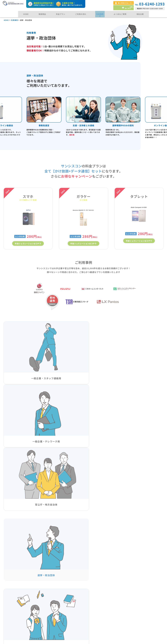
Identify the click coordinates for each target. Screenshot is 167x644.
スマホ (10, 596)
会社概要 (92, 617)
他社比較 (92, 592)
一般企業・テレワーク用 (59, 596)
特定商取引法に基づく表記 (142, 592)
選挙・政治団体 (55, 604)
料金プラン (11, 621)
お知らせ (92, 609)
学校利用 (52, 608)
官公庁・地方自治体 (57, 600)
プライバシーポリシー (139, 584)
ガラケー (11, 592)
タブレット (12, 600)
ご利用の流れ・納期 (15, 612)
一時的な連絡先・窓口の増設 (61, 612)
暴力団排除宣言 (136, 601)
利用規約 (133, 609)
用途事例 (51, 584)
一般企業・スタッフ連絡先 (60, 592)
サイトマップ (135, 617)
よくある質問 (94, 584)
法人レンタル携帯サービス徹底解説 (105, 600)
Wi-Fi (10, 604)
